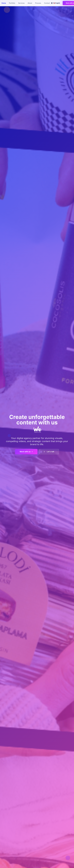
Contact (47, 3)
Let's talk (49, 452)
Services (21, 3)
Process (38, 3)
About (30, 3)
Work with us (26, 452)
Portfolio (12, 3)
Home (4, 3)
